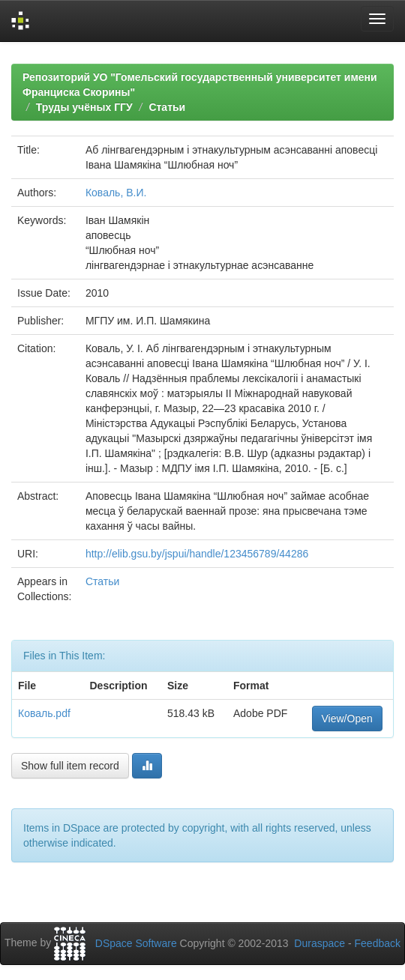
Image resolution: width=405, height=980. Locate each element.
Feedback (378, 943)
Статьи (167, 107)
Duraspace (319, 943)
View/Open (347, 719)
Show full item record (70, 766)
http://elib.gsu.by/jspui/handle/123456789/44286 (197, 554)
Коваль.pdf (44, 713)
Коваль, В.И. (116, 193)
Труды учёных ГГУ (84, 107)
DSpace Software (136, 943)
